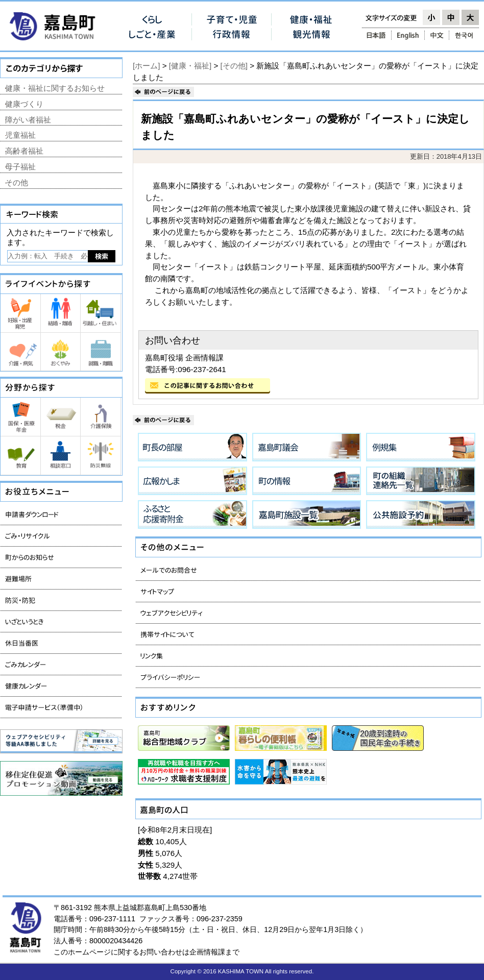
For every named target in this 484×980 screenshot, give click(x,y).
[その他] (234, 66)
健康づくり (24, 104)
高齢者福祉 (24, 151)
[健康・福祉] (190, 66)
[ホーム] (146, 66)
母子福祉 (20, 167)
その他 (17, 182)
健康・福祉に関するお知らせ (55, 88)
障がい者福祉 (28, 120)
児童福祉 (20, 135)
